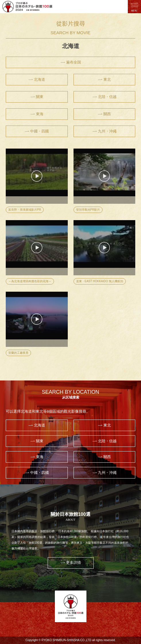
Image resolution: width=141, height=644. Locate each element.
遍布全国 (71, 62)
